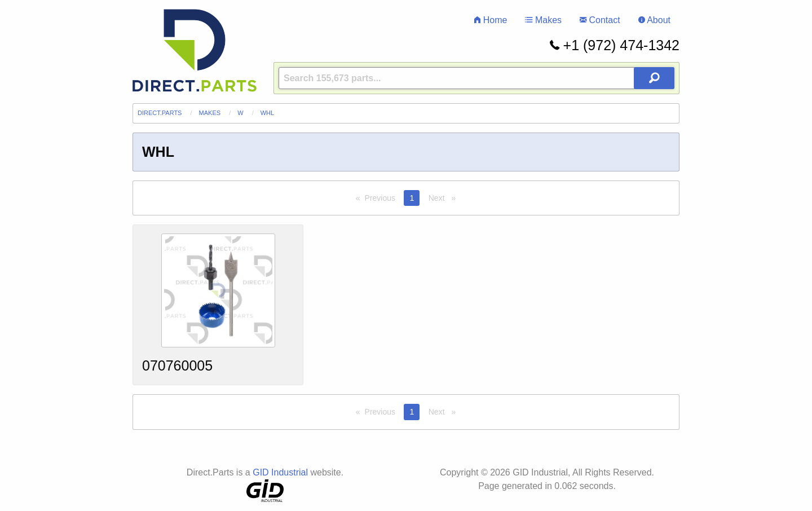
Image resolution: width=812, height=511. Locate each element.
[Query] (476, 78)
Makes (543, 20)
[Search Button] (654, 78)
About (654, 20)
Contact (600, 20)
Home (491, 20)
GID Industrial (280, 472)
